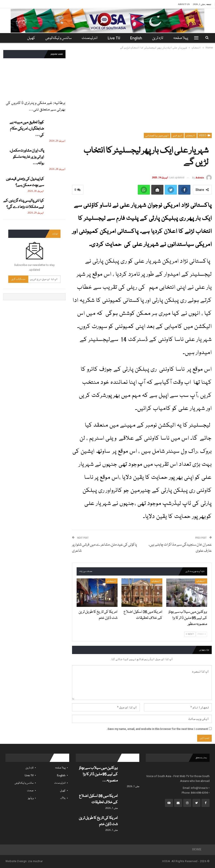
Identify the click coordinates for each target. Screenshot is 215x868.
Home (197, 850)
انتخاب (191, 135)
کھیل (63, 791)
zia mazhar (35, 861)
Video (205, 135)
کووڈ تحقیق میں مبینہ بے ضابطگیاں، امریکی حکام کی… (27, 129)
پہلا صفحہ (183, 38)
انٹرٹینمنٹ (90, 38)
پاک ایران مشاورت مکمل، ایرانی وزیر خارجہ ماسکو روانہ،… (27, 157)
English (138, 38)
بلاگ (63, 798)
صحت (30, 791)
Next (190, 634)
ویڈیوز (31, 798)
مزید (31, 38)
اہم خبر (177, 135)
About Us (184, 4)
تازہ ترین (160, 38)
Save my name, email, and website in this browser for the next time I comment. (157, 729)
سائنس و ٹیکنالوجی (58, 38)
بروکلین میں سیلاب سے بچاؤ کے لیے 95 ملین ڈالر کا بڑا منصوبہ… (98, 774)
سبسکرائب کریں (18, 279)
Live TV (115, 38)
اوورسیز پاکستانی (157, 135)
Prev (202, 634)
